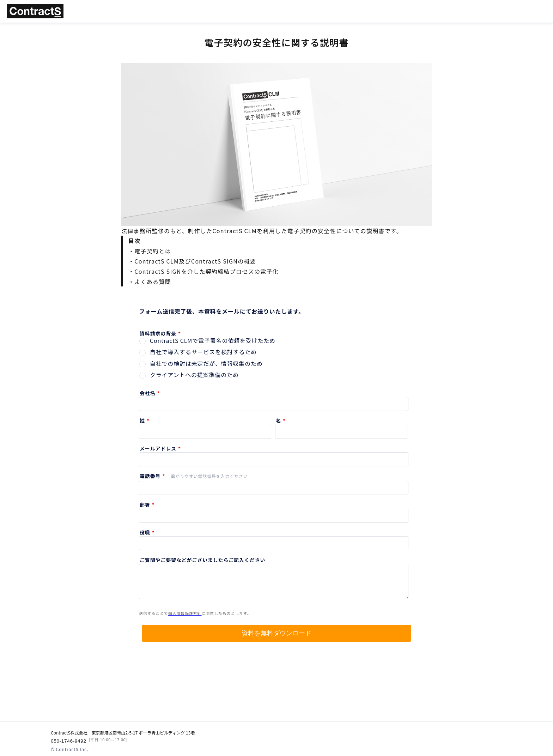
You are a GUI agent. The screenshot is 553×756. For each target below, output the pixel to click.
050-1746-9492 (88, 741)
